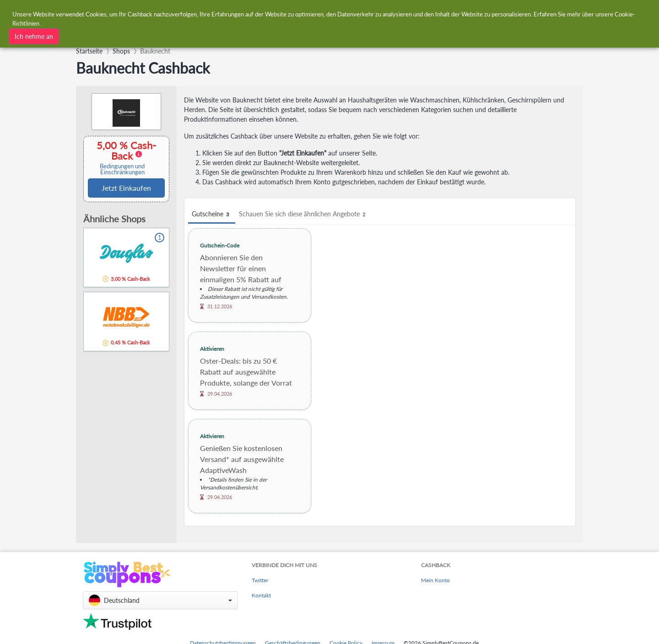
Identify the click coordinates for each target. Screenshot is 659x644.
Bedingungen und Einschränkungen (122, 169)
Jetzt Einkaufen (126, 188)
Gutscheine (212, 214)
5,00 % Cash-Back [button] (122, 158)
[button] (160, 600)
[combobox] (200, 35)
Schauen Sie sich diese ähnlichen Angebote (303, 214)
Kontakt (261, 595)
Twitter (260, 580)
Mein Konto (435, 580)
